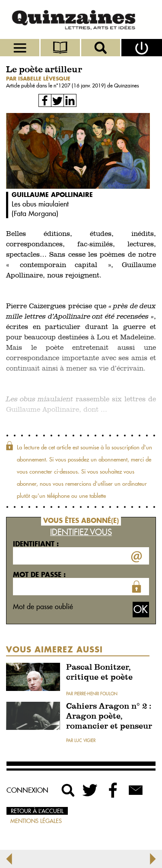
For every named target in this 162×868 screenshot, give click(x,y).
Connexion (27, 790)
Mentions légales (36, 821)
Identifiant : (36, 544)
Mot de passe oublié (43, 607)
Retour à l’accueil (37, 811)
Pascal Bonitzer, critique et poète (99, 673)
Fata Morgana (35, 213)
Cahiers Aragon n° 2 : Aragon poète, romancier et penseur (109, 717)
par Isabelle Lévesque (38, 79)
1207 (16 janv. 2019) (83, 86)
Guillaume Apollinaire (52, 195)
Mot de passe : (39, 574)
